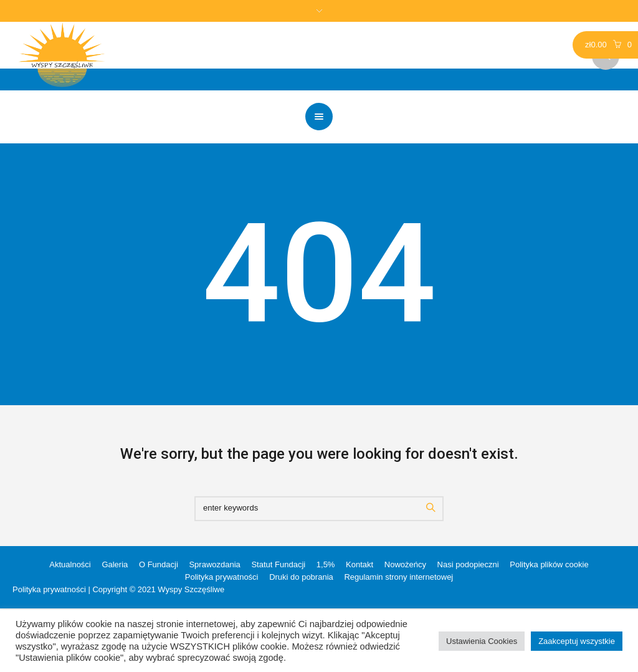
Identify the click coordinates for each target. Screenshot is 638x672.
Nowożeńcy (405, 564)
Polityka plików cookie (549, 564)
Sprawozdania (214, 564)
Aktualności (70, 564)
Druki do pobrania (301, 577)
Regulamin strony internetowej (398, 577)
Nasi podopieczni (468, 564)
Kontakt (359, 564)
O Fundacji (159, 564)
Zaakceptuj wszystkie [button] (577, 641)
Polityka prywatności (222, 577)
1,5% (326, 564)
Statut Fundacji (278, 564)
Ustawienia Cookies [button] (482, 641)
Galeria (115, 564)
